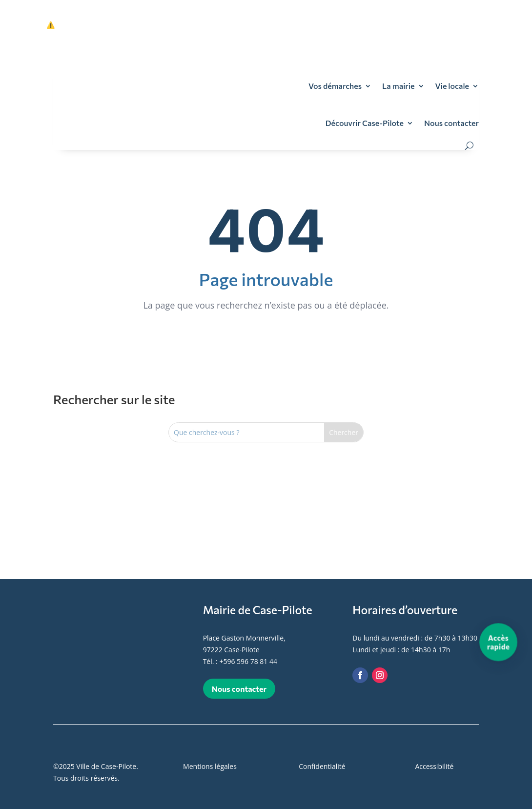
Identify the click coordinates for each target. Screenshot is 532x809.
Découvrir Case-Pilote (365, 123)
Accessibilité (434, 766)
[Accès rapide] (498, 642)
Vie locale (452, 86)
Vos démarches (335, 86)
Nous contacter (451, 123)
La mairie (398, 86)
